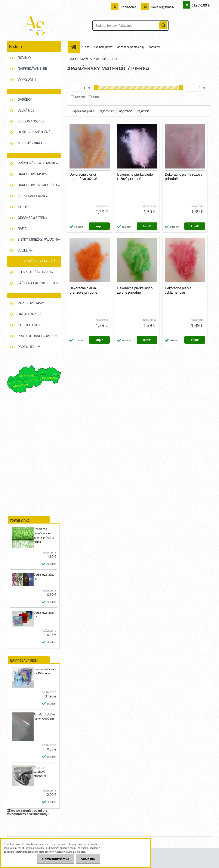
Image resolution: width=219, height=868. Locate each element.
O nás (86, 47)
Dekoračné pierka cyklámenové (178, 290)
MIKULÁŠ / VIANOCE (33, 143)
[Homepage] (75, 47)
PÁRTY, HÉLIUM (29, 347)
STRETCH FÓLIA (29, 325)
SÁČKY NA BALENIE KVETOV (38, 283)
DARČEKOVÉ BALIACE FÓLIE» (39, 185)
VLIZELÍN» (25, 250)
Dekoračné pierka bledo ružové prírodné (135, 177)
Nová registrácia (162, 7)
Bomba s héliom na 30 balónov (44, 671)
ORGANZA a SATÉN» (33, 218)
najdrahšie (126, 111)
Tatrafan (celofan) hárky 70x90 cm (44, 716)
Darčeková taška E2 (44, 615)
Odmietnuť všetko (55, 859)
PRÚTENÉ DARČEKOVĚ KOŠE (39, 336)
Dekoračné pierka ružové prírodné (184, 177)
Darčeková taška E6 (44, 577)
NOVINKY (24, 57)
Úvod (73, 59)
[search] (163, 25)
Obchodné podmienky (131, 47)
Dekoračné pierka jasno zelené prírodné (135, 290)
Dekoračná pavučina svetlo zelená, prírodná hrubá (44, 535)
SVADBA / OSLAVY (31, 121)
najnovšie (144, 111)
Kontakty (154, 47)
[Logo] (36, 25)
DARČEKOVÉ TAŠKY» (33, 174)
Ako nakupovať (103, 47)
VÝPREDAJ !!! (27, 79)
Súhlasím (88, 859)
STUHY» (24, 207)
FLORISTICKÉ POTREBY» (35, 272)
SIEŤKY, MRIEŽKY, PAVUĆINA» (39, 239)
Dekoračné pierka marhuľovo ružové (83, 177)
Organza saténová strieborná (40, 772)
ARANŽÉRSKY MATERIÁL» (40, 261)
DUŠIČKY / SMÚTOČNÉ (34, 132)
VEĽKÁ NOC (26, 110)
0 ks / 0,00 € (201, 5)
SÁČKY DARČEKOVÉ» (33, 196)
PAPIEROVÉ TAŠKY (31, 303)
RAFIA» (23, 228)
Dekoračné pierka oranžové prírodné (83, 290)
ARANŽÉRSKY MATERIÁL (93, 59)
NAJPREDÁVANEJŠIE (32, 68)
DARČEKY (25, 99)
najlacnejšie (107, 111)
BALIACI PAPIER (29, 314)
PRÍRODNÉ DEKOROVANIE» (38, 163)
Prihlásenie (128, 7)
